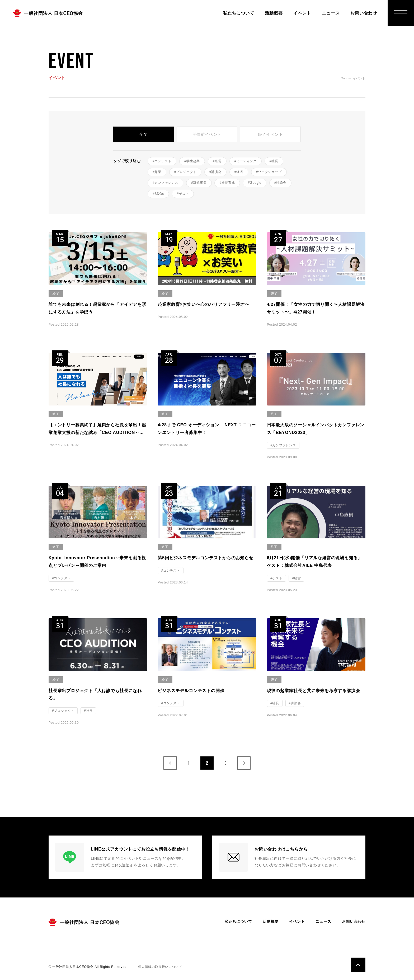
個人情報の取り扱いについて (160, 967)
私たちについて (239, 13)
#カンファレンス (165, 183)
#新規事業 (199, 183)
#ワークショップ (269, 172)
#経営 (217, 161)
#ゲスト (183, 194)
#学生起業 (192, 161)
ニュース (331, 13)
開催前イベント (207, 134)
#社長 (274, 161)
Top (344, 78)
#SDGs (158, 194)
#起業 (157, 172)
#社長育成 (227, 183)
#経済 (239, 172)
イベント (302, 13)
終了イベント (270, 134)
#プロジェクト (185, 172)
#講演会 (215, 172)
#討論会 (280, 183)
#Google (255, 183)
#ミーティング (246, 161)
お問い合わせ (364, 13)
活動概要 (274, 13)
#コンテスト (162, 161)
